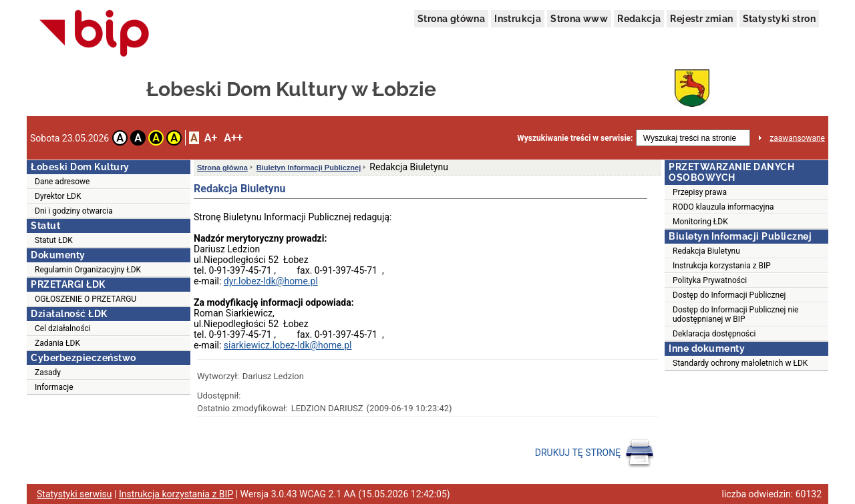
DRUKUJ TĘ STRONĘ (595, 453)
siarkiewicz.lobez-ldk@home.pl (288, 345)
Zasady (48, 372)
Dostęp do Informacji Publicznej (729, 295)
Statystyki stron (779, 19)
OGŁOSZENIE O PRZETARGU (85, 299)
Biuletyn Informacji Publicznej (309, 168)
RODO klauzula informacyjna (723, 207)
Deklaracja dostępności (714, 334)
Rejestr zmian (701, 19)
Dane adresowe (62, 182)
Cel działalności (63, 328)
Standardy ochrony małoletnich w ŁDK (740, 363)
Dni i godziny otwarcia (74, 211)
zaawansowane (797, 138)
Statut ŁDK (54, 240)
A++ (233, 138)
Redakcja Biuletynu (706, 251)
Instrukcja (518, 19)
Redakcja (639, 19)
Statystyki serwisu (74, 494)
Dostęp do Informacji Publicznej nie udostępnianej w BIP (735, 314)
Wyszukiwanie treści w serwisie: (575, 138)
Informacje (54, 387)
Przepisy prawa (700, 192)
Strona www (579, 19)
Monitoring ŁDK (700, 222)
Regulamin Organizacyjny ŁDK (88, 270)
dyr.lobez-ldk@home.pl (271, 281)
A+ (211, 138)
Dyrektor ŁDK (58, 196)
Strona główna (451, 19)
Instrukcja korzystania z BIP (722, 266)
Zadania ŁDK (57, 343)
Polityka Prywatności (710, 280)
